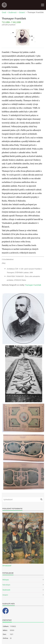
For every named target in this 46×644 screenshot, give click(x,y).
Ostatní (22, 12)
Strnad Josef (7, 566)
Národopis (6, 585)
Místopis (6, 580)
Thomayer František (33, 285)
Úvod (4, 12)
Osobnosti (13, 12)
